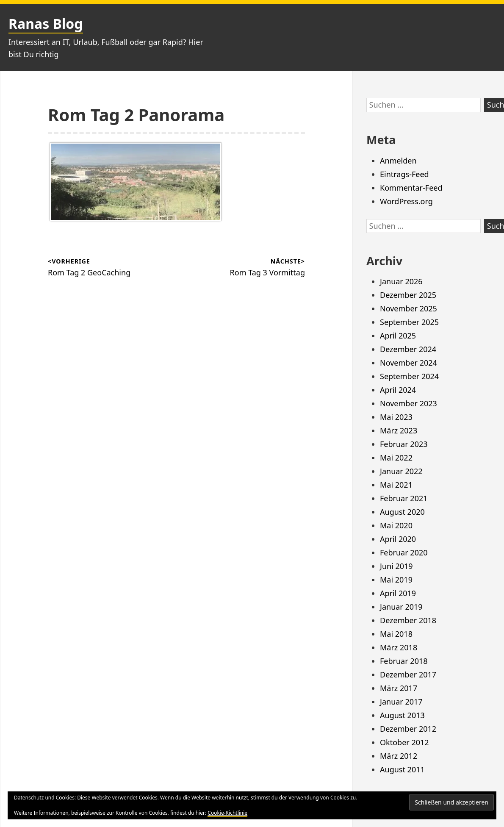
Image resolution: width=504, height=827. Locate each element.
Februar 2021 (404, 498)
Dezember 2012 (408, 729)
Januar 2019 (401, 607)
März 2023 (399, 430)
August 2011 (402, 769)
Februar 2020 (404, 552)
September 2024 (409, 376)
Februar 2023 (404, 444)
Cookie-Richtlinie (227, 813)
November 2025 (408, 308)
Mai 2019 (396, 580)
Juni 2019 (396, 566)
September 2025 (409, 322)
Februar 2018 (404, 661)
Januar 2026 (401, 281)
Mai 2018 (396, 634)
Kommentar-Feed (411, 188)
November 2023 (408, 403)
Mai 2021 (396, 485)
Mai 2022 (396, 458)
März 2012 (399, 756)
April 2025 (398, 336)
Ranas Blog (46, 24)
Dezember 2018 (408, 620)
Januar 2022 (401, 471)
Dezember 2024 (408, 349)
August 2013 (402, 715)
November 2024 (408, 363)
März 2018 (399, 647)
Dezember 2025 (408, 295)
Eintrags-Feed (404, 174)
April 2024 (398, 390)
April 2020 (398, 539)
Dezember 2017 (408, 674)
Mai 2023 (396, 417)
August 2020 (402, 512)
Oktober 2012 (404, 742)
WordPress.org (406, 201)
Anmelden (398, 161)
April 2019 (398, 593)
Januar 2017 (401, 702)
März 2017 (399, 688)
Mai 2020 (396, 525)
